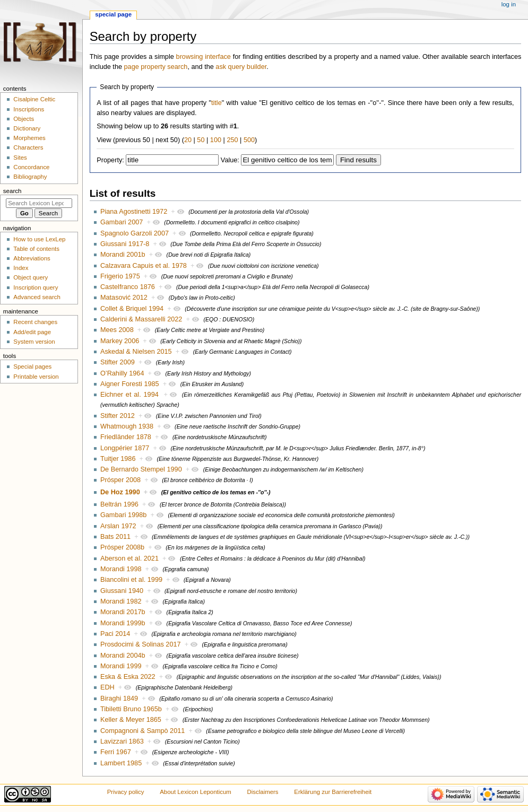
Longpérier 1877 (125, 448)
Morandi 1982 (121, 601)
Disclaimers (263, 792)
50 (201, 140)
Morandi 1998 (121, 569)
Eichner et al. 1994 (129, 395)
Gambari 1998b (123, 515)
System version (34, 342)
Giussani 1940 (122, 591)
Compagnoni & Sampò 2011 (142, 731)
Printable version (36, 377)
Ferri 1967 (116, 752)
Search (12, 191)
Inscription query (36, 287)
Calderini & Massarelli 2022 (141, 319)
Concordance (31, 167)
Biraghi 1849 (119, 699)
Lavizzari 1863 (122, 741)
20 (188, 140)
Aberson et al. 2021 (129, 558)
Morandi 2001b (123, 255)
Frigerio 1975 (120, 276)
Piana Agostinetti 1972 (134, 212)
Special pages (32, 366)
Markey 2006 (120, 341)
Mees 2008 (117, 330)
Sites (20, 158)
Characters (28, 147)
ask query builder (241, 67)
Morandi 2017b (123, 612)
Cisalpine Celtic (34, 99)
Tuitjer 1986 (118, 459)
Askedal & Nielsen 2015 (136, 352)
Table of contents (36, 249)
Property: (110, 160)
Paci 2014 (115, 634)
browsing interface (204, 57)
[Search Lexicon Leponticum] (39, 203)
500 (249, 140)
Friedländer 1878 (126, 437)
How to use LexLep (39, 239)
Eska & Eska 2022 (128, 677)
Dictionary (27, 128)
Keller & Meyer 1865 (131, 720)
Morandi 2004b (123, 656)
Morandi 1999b (123, 623)
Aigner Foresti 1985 (130, 384)
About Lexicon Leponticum (196, 792)
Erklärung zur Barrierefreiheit (333, 792)
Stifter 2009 (118, 362)
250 (232, 140)
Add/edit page (32, 332)
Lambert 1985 (121, 763)
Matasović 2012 (124, 298)
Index (21, 268)
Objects (24, 119)
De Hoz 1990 (120, 492)
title (217, 103)
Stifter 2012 (118, 416)
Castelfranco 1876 (128, 287)
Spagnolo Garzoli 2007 (135, 233)
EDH (107, 687)
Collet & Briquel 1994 (132, 309)
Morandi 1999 (121, 666)
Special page (113, 14)
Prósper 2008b (122, 547)
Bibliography (30, 177)
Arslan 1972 (118, 526)
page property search (156, 67)
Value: (230, 160)
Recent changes (35, 322)
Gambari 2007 (122, 222)
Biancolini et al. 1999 (131, 580)
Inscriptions (29, 109)
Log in (509, 4)
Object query (31, 277)
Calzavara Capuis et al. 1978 (144, 266)
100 (216, 140)
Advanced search (37, 297)
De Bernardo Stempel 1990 (141, 469)
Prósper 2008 (120, 480)
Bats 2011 (115, 537)
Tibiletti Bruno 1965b (131, 709)
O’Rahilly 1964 (122, 373)
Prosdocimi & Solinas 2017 (141, 644)
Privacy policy (126, 792)
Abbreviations (32, 258)
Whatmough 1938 (127, 426)
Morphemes (29, 138)
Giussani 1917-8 (125, 244)
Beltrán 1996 (119, 504)
